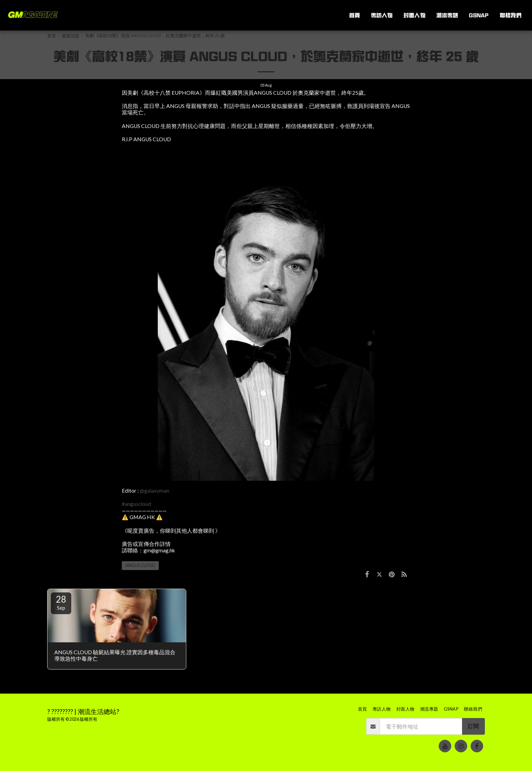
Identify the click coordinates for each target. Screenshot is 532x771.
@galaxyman (155, 491)
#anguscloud (136, 504)
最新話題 (71, 36)
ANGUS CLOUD (140, 565)
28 (61, 602)
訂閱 (473, 726)
